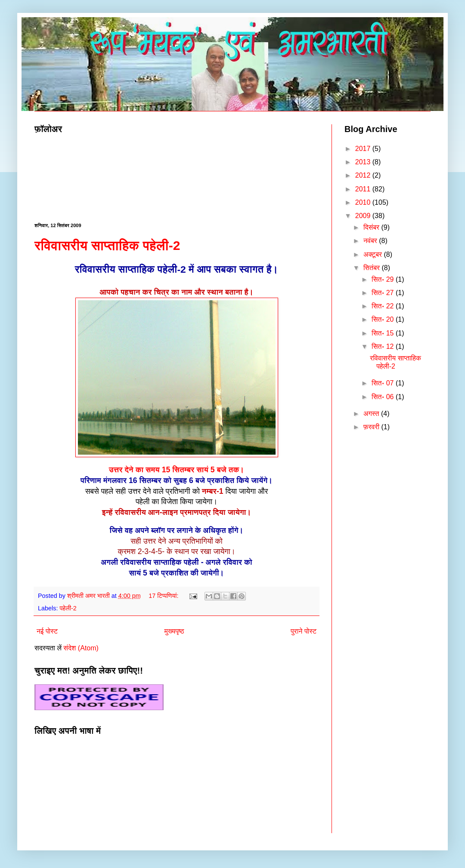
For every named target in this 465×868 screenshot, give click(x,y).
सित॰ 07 (384, 383)
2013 (364, 162)
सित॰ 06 (384, 397)
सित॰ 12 (384, 346)
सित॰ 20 (384, 319)
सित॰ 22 (384, 306)
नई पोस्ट (47, 631)
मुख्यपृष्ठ (174, 631)
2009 (364, 216)
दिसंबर (372, 227)
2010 (364, 202)
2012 (364, 175)
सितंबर (373, 268)
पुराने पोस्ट (304, 631)
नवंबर (371, 241)
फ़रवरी (372, 427)
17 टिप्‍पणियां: (164, 596)
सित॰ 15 (384, 333)
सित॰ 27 (384, 293)
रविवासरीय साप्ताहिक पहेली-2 (107, 245)
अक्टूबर (374, 254)
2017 (364, 149)
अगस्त (372, 414)
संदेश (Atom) (81, 648)
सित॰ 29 (384, 279)
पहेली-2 (68, 608)
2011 (364, 189)
